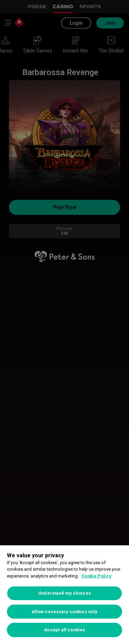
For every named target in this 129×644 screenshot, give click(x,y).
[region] (64, 595)
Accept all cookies (64, 630)
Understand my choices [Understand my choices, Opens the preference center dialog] (64, 593)
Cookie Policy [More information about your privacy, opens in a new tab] (96, 576)
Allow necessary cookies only (65, 612)
